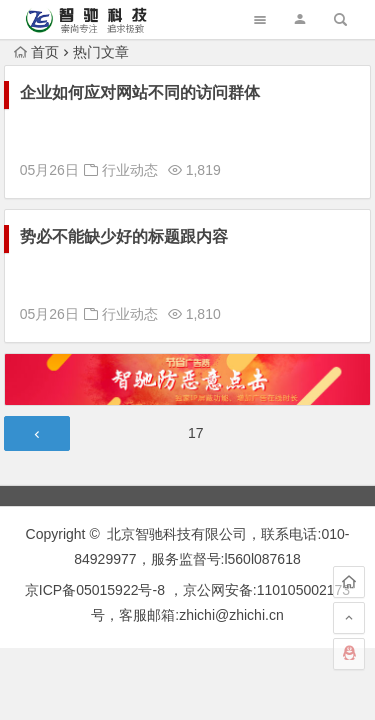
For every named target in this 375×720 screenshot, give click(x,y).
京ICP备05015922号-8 (95, 590)
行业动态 (130, 170)
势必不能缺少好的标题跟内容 (124, 236)
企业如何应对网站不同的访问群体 (140, 92)
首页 (36, 52)
